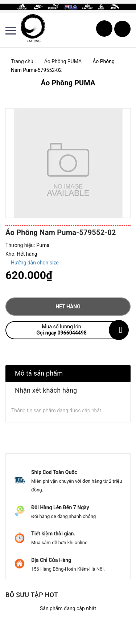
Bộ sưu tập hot (32, 595)
